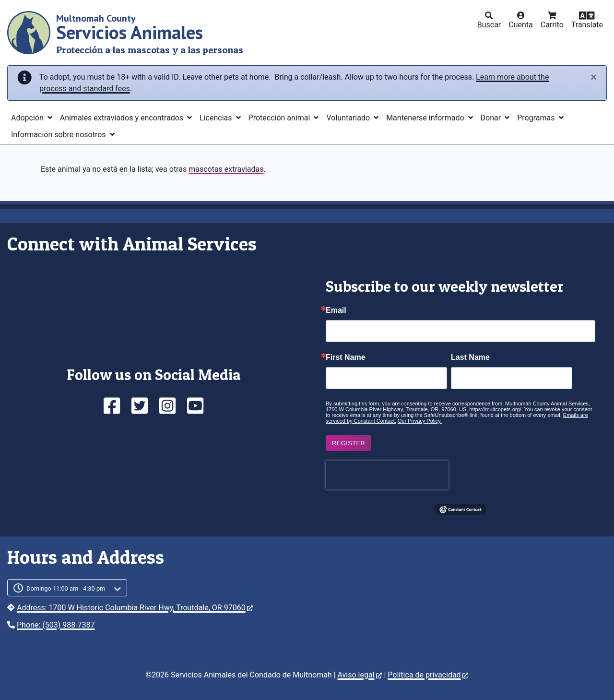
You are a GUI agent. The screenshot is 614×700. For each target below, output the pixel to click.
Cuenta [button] (521, 25)
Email (336, 310)
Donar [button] (492, 118)
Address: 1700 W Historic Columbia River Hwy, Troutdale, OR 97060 (135, 608)
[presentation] (387, 475)
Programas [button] (537, 118)
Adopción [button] (28, 118)
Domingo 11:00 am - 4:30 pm (66, 588)
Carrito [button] (552, 25)
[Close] (594, 77)
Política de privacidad (428, 675)
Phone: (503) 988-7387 (56, 625)
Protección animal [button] (280, 118)
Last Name (470, 357)
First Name (346, 357)
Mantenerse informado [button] (426, 118)
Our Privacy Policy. (420, 421)
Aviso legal (360, 675)
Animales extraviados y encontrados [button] (123, 118)
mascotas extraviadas (226, 169)
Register (348, 443)
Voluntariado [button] (349, 118)
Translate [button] (587, 25)
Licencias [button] (217, 118)
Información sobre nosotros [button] (59, 135)
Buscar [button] (489, 25)
